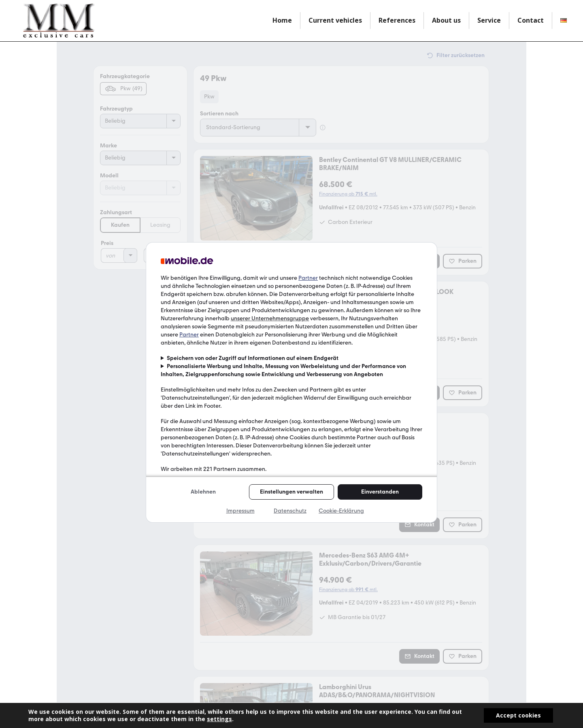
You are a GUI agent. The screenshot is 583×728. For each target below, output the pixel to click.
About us (446, 20)
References (397, 20)
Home (282, 20)
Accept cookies (518, 715)
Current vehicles (335, 20)
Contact (531, 20)
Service (489, 20)
